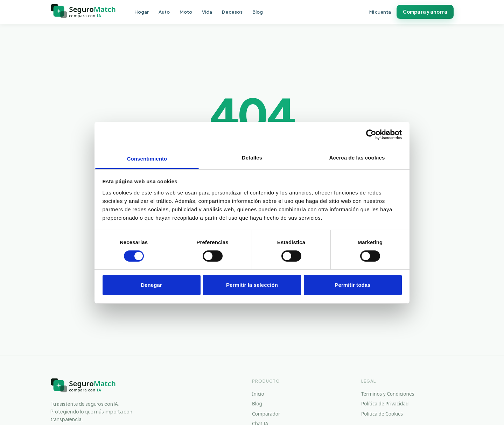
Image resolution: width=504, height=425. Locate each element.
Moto (186, 12)
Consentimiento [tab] (147, 158)
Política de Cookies (382, 414)
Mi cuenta (380, 12)
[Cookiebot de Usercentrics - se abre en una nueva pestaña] (371, 135)
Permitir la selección (252, 285)
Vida (207, 12)
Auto (164, 12)
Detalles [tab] (252, 157)
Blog (258, 12)
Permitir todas (352, 285)
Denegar (151, 285)
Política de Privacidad (385, 403)
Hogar (142, 12)
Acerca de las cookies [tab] (357, 157)
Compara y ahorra (425, 12)
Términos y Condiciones (388, 394)
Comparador (266, 414)
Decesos (232, 12)
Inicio (258, 394)
